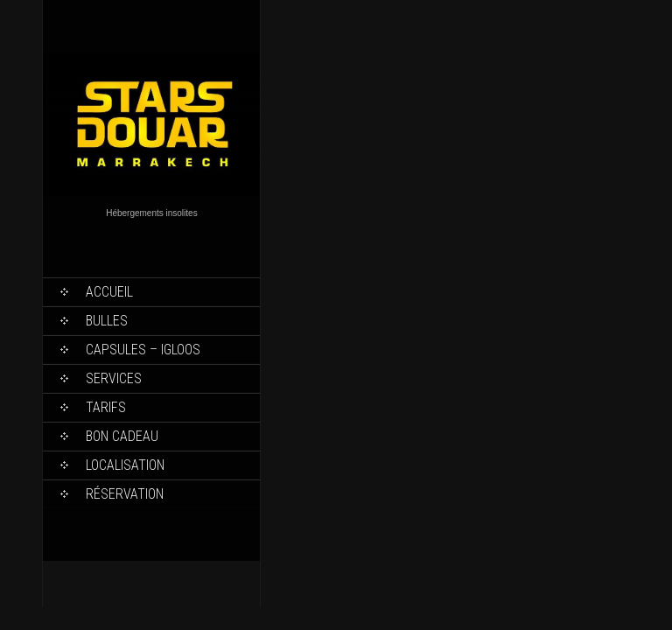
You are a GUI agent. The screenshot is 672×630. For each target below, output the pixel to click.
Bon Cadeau (122, 436)
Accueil (109, 292)
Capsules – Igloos (143, 350)
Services (114, 378)
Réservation (125, 494)
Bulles (107, 321)
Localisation (125, 465)
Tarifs (106, 407)
